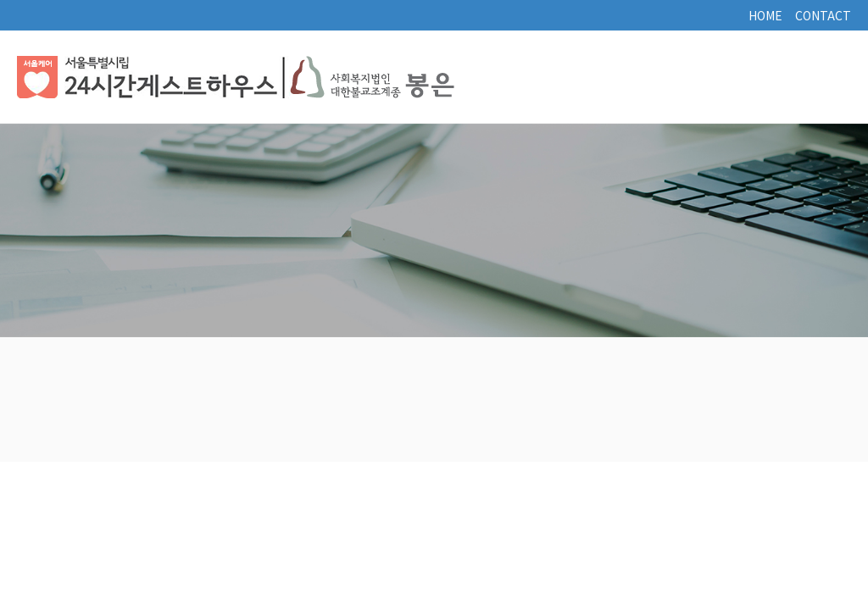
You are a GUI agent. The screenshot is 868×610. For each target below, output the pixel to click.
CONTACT (823, 15)
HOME (765, 15)
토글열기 (826, 77)
